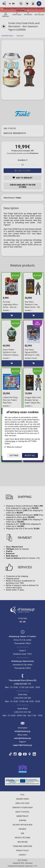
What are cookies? (14, 447)
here (13, 441)
